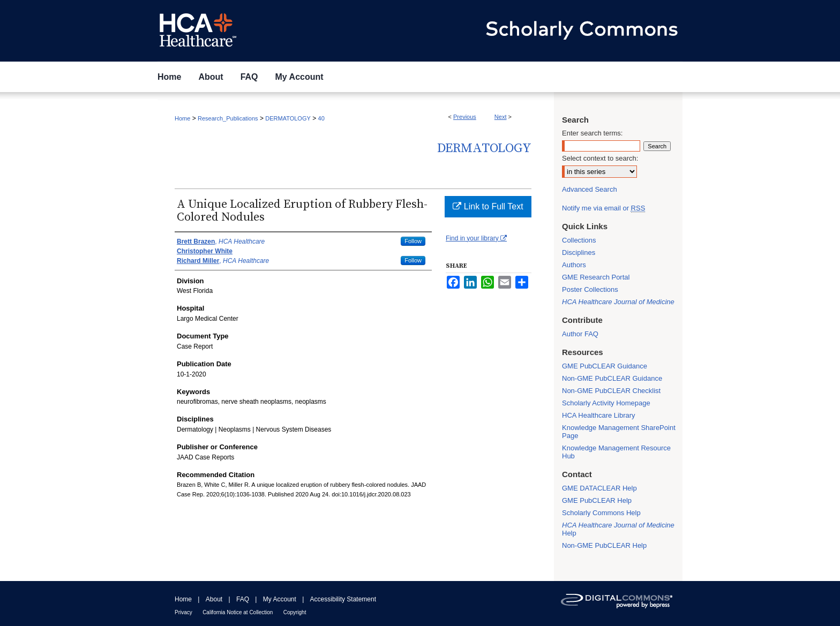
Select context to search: (600, 158)
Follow (413, 241)
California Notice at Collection (238, 612)
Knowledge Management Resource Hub (616, 452)
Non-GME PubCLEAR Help (604, 545)
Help (618, 529)
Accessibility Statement (343, 599)
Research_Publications (228, 118)
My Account (280, 599)
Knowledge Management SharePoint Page (619, 432)
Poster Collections (590, 289)
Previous (465, 117)
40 (321, 118)
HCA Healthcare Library (599, 415)
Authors (574, 265)
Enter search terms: (592, 133)
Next (501, 117)
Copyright (295, 612)
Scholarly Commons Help (601, 513)
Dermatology (484, 148)
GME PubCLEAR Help (597, 500)
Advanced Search (590, 189)
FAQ (243, 599)
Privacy (183, 612)
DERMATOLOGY (288, 118)
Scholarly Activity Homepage (606, 403)
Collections (579, 240)
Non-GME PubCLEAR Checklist (611, 391)
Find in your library (476, 238)
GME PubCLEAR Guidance (605, 366)
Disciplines (579, 252)
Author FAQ (580, 334)
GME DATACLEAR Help (599, 488)
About (214, 599)
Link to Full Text (488, 206)
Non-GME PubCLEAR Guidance (612, 378)
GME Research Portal (596, 277)
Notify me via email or (603, 208)
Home (182, 118)
